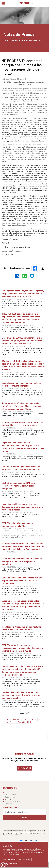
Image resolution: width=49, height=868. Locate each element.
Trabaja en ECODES (12, 801)
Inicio (9, 719)
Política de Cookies (14, 854)
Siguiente (21, 722)
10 (14, 722)
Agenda (8, 799)
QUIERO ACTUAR (24, 768)
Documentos (10, 797)
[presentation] (18, 825)
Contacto (9, 804)
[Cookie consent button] (3, 865)
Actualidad (9, 793)
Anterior (16, 719)
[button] (35, 268)
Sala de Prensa (11, 795)
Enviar (24, 818)
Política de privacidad (17, 835)
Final (29, 722)
